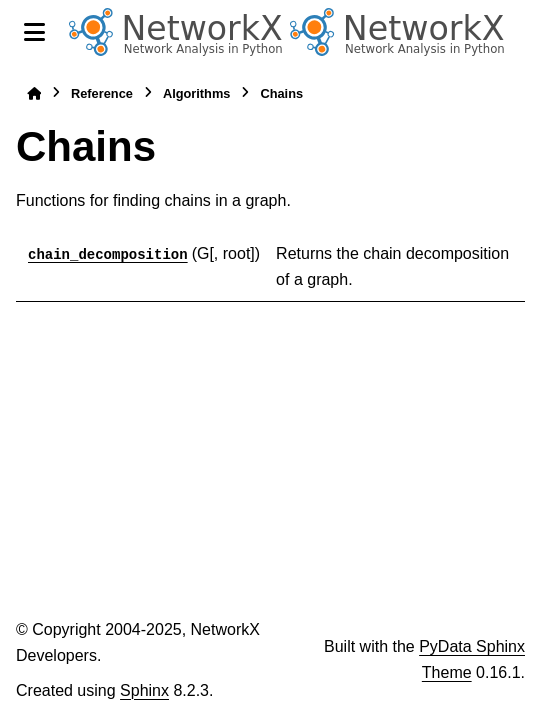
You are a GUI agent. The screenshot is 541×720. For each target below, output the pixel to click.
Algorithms (197, 93)
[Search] (517, 33)
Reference (102, 93)
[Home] (34, 93)
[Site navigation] (34, 32)
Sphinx (144, 690)
